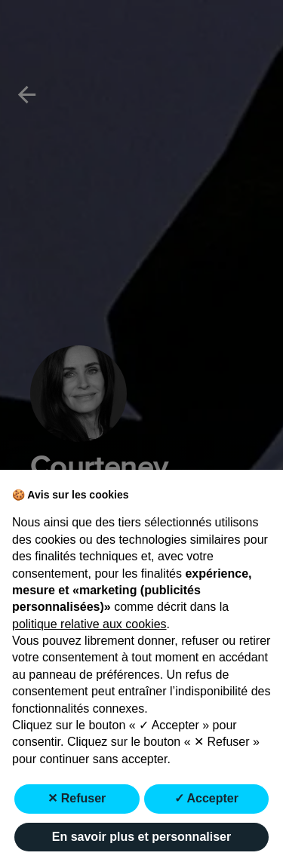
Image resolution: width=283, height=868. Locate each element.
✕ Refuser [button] (77, 798)
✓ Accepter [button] (206, 798)
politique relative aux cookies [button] (89, 624)
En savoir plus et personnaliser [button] (141, 837)
